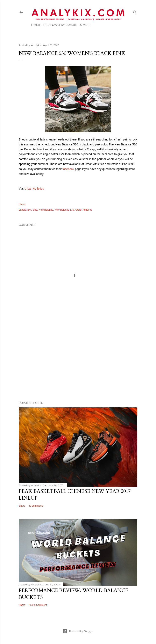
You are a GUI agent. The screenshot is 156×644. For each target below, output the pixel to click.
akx (29, 210)
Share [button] (22, 204)
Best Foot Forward (60, 25)
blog (35, 210)
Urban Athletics (34, 189)
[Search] (135, 11)
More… (86, 25)
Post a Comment (38, 605)
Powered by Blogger (78, 631)
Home (36, 25)
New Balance (46, 210)
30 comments (36, 506)
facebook (68, 169)
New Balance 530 (64, 210)
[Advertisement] (78, 362)
